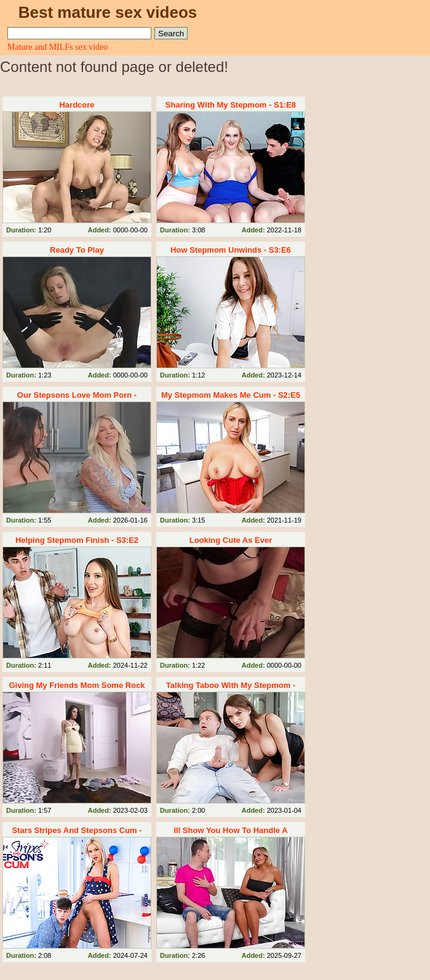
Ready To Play (77, 250)
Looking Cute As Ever (231, 540)
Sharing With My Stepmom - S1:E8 (231, 105)
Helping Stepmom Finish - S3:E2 (77, 540)
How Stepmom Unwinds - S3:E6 (231, 250)
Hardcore (77, 105)
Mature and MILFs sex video (58, 47)
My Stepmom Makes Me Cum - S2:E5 (231, 395)
